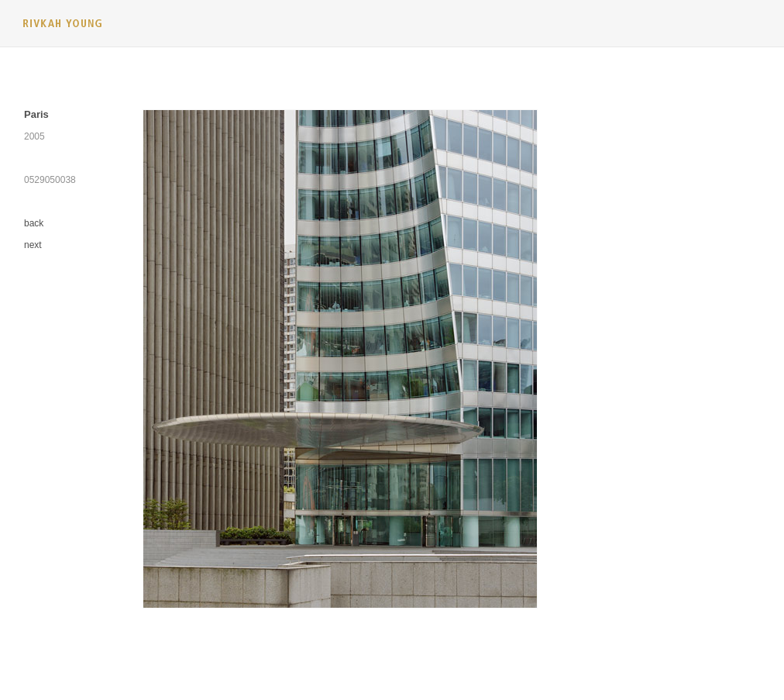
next (33, 245)
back (34, 223)
